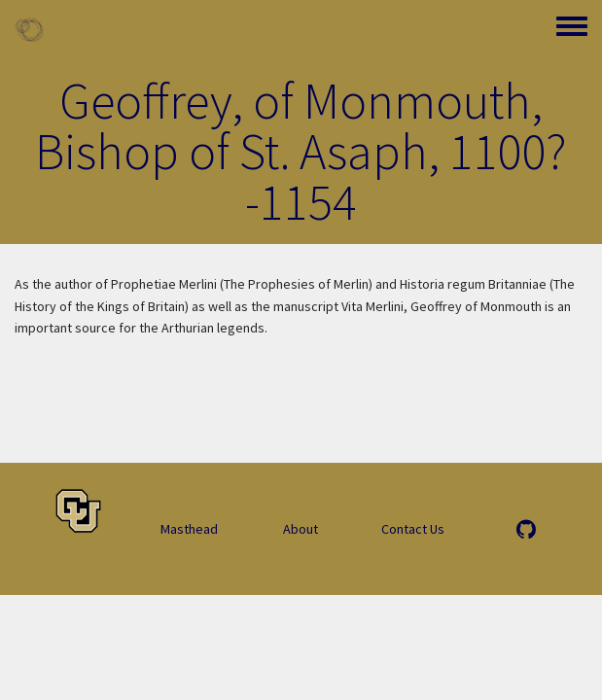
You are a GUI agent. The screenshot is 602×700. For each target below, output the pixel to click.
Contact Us (413, 529)
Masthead (189, 529)
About (301, 529)
